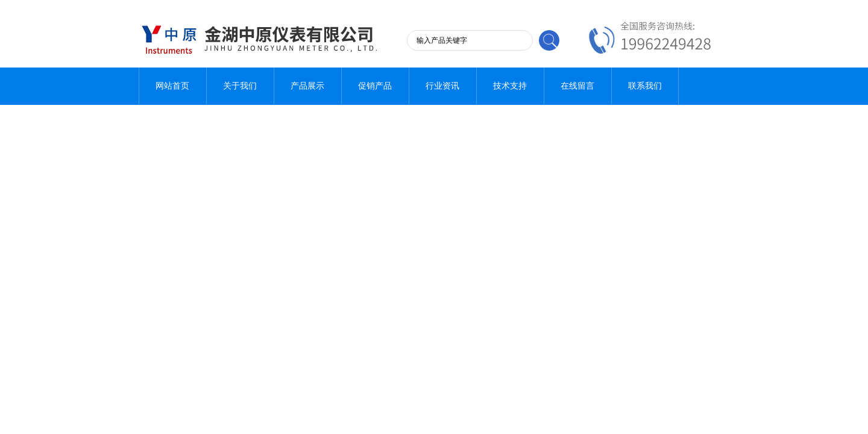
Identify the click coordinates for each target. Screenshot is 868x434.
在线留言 (577, 86)
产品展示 (307, 86)
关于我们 (240, 86)
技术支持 (510, 86)
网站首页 (172, 86)
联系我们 (645, 86)
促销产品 (375, 86)
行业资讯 (442, 86)
